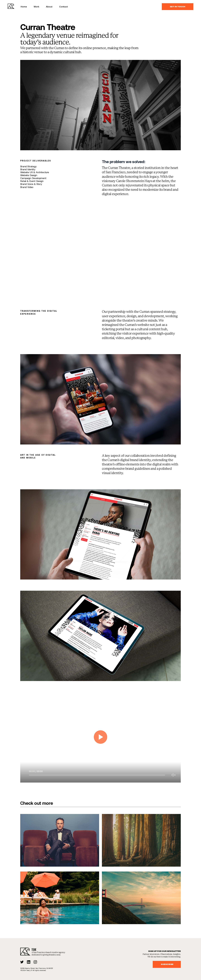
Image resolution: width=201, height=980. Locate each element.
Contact (64, 6)
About (49, 6)
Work (36, 6)
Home (24, 6)
